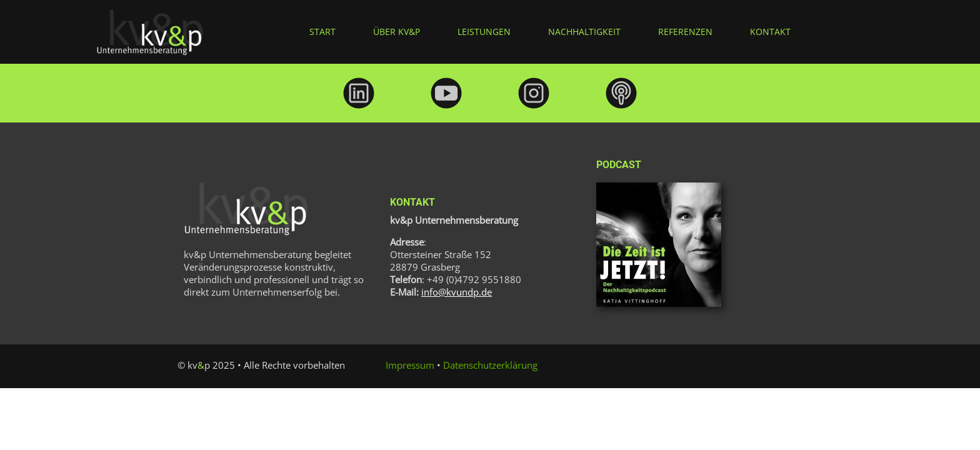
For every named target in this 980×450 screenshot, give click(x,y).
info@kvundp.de (457, 292)
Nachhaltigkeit (584, 32)
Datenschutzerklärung (490, 365)
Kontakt (770, 32)
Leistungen (484, 32)
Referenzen (685, 32)
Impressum (410, 365)
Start (322, 32)
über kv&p (397, 32)
